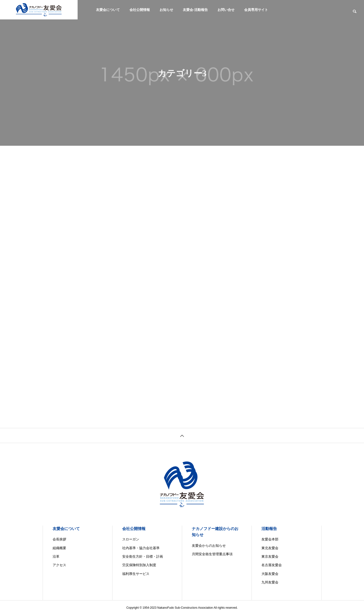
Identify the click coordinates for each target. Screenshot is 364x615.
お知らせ (166, 10)
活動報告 (269, 529)
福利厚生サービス (136, 574)
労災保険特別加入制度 (139, 565)
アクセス (59, 565)
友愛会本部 (270, 539)
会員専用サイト (256, 10)
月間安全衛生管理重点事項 (212, 554)
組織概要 (59, 548)
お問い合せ (226, 10)
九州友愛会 (270, 582)
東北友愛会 (270, 548)
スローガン (131, 539)
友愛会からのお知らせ (209, 546)
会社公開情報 (140, 10)
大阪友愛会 (270, 574)
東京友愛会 (270, 556)
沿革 (56, 556)
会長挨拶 (59, 539)
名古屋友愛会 (272, 565)
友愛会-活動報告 (195, 10)
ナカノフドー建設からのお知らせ (215, 532)
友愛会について (108, 10)
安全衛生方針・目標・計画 (143, 556)
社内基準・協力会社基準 (141, 548)
